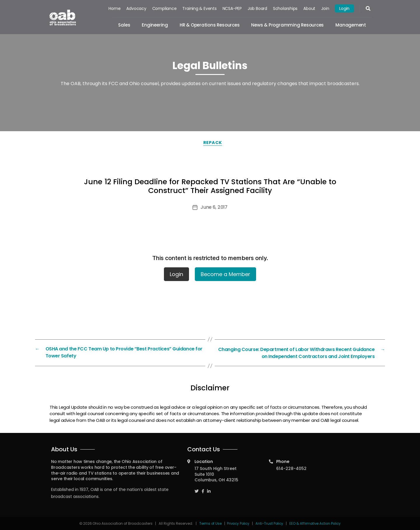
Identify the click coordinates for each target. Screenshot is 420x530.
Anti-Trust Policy (269, 523)
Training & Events (200, 8)
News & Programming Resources (288, 25)
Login (344, 8)
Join (325, 8)
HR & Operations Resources (210, 25)
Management (351, 25)
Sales (124, 25)
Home (115, 8)
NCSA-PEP (232, 8)
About (309, 8)
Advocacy (136, 8)
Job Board (257, 8)
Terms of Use (209, 523)
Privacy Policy (237, 523)
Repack (213, 142)
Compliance (164, 8)
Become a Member (225, 274)
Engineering (155, 25)
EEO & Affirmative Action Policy (316, 523)
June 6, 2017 (214, 207)
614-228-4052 (291, 468)
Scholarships (285, 8)
